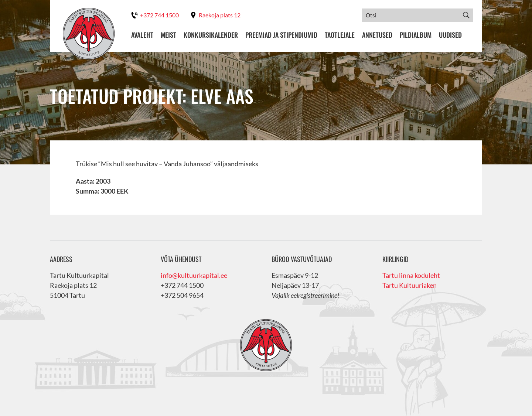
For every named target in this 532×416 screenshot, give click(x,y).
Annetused (377, 35)
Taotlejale (340, 35)
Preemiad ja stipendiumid (281, 35)
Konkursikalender (211, 35)
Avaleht (142, 35)
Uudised (450, 35)
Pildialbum (416, 35)
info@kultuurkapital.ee (194, 275)
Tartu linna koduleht (411, 275)
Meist (168, 35)
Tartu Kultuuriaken (410, 285)
